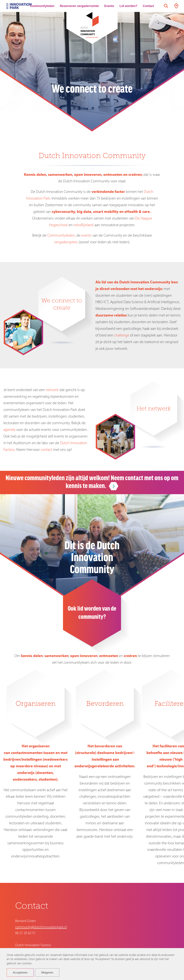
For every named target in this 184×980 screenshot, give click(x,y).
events (86, 235)
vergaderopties (66, 242)
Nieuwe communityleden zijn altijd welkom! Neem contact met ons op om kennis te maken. (92, 482)
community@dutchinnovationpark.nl (41, 927)
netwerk (52, 390)
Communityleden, (61, 235)
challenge (122, 335)
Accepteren (20, 975)
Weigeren (47, 975)
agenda (9, 429)
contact (46, 449)
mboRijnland (83, 225)
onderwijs (153, 289)
